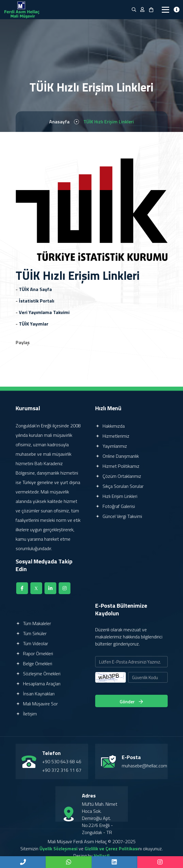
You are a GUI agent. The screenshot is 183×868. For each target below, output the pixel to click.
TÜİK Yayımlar (34, 324)
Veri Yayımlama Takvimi (44, 312)
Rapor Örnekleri (34, 653)
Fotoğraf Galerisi (115, 506)
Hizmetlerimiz (112, 436)
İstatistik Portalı (37, 301)
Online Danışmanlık (117, 456)
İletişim (26, 714)
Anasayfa (59, 122)
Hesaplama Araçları (38, 684)
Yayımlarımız (111, 446)
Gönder (131, 702)
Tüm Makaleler (33, 623)
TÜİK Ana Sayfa (35, 289)
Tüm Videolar (32, 643)
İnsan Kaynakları (35, 694)
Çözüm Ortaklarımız (118, 476)
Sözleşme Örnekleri (38, 674)
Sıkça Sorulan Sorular (119, 486)
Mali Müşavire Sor (37, 704)
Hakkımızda (110, 426)
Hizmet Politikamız (117, 466)
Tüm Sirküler (31, 633)
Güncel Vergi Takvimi (119, 516)
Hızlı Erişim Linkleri (116, 496)
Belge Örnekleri (34, 663)
